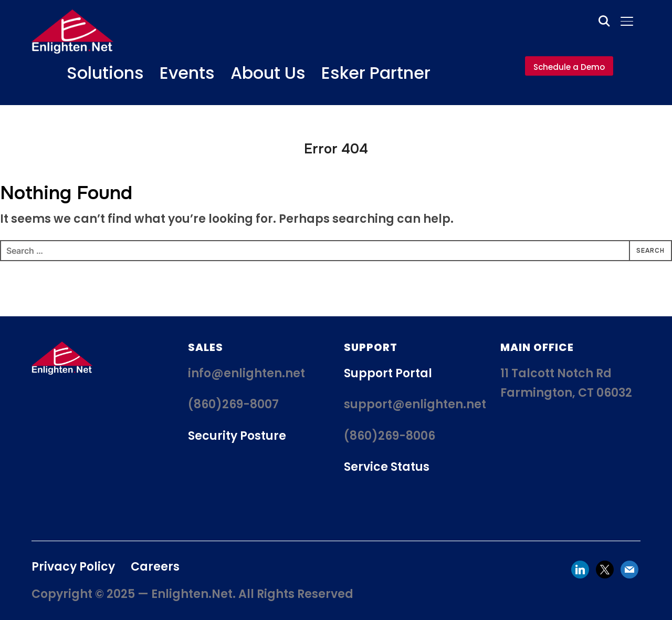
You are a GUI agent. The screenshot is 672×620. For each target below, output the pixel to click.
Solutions (105, 73)
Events (187, 73)
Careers (155, 567)
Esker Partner (376, 73)
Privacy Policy (73, 567)
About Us (268, 73)
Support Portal (388, 373)
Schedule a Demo (569, 67)
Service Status (387, 467)
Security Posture (237, 436)
